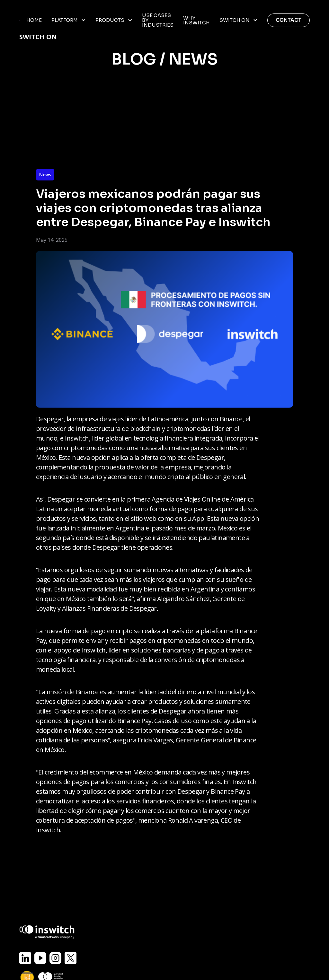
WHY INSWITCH (196, 20)
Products (110, 20)
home (34, 20)
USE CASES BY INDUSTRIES (158, 20)
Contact (289, 20)
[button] (69, 20)
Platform (65, 20)
